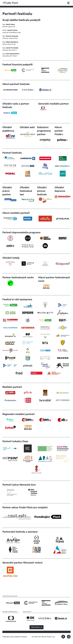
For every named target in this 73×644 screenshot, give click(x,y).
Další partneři (35, 627)
